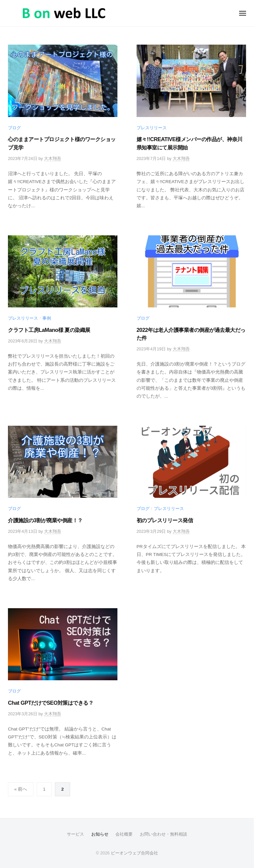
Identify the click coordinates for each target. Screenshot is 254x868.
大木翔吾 (53, 158)
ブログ (14, 128)
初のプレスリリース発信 (165, 520)
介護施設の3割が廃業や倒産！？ (45, 520)
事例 (47, 318)
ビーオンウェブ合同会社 (134, 853)
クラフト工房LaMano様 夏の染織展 (49, 330)
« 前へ (21, 789)
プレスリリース (152, 128)
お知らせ (100, 834)
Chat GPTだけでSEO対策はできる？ (51, 703)
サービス (75, 834)
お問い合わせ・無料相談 (164, 834)
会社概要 (124, 834)
